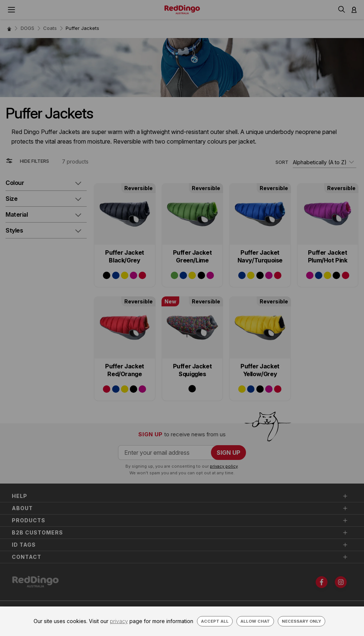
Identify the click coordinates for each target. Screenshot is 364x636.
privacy (119, 621)
